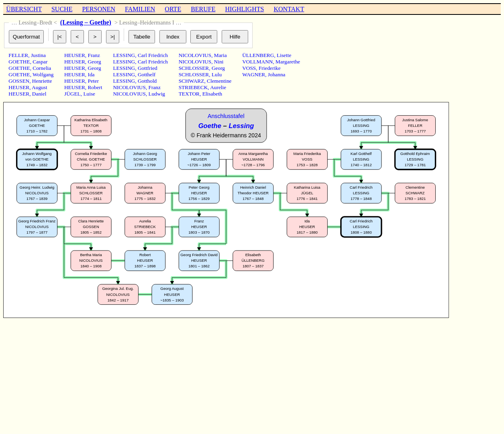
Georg (94, 62)
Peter (93, 81)
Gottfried (148, 68)
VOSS (249, 68)
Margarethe (288, 62)
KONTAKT (289, 9)
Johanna (277, 74)
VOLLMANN (257, 62)
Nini (219, 62)
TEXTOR (189, 94)
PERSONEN (99, 9)
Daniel (39, 94)
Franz (94, 55)
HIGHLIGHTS (245, 9)
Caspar (40, 62)
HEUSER (19, 87)
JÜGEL (72, 94)
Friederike (270, 68)
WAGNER (254, 74)
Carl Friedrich (153, 55)
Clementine (219, 81)
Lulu (217, 74)
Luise (89, 94)
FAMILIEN (140, 9)
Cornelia (42, 68)
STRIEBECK (193, 87)
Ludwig (157, 94)
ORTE (173, 9)
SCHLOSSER (194, 68)
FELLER (18, 55)
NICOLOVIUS (129, 87)
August (40, 87)
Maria (220, 55)
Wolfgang (43, 74)
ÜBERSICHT (24, 9)
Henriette (42, 81)
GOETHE (19, 62)
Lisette (284, 55)
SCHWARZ (192, 81)
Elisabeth (212, 94)
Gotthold (147, 81)
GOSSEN (19, 81)
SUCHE (62, 9)
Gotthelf (147, 74)
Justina (38, 55)
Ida (91, 74)
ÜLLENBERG (258, 55)
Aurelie (218, 87)
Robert (95, 87)
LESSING (124, 55)
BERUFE (203, 9)
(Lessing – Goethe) (86, 22)
